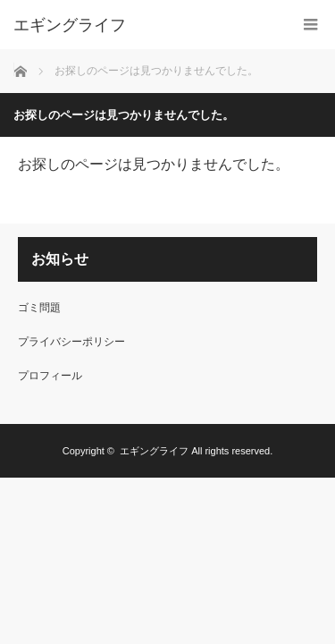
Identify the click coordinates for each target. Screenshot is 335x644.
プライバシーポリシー (71, 342)
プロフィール (50, 376)
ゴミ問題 (39, 308)
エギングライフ (70, 25)
